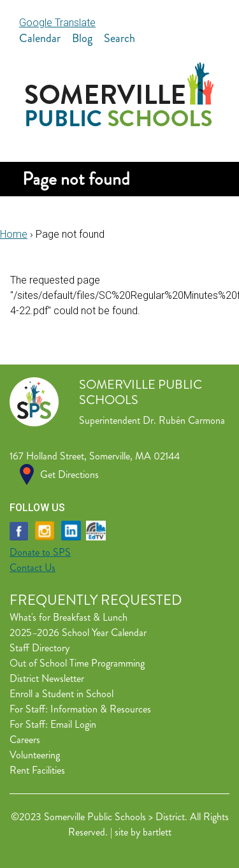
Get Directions (69, 474)
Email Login (73, 724)
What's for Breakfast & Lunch (69, 617)
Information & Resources (101, 709)
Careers (25, 740)
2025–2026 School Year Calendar (78, 633)
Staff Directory (40, 648)
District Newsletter (47, 678)
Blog (82, 38)
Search (119, 38)
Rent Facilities (37, 770)
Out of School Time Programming (77, 663)
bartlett (157, 832)
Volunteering (35, 755)
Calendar (40, 38)
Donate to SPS (40, 552)
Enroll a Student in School (62, 694)
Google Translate (57, 23)
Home (14, 234)
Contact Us (33, 568)
